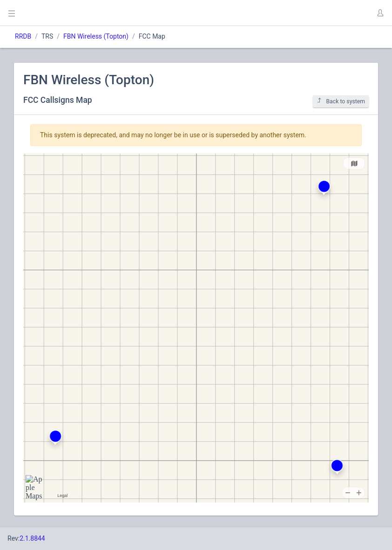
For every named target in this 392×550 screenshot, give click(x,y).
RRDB (23, 36)
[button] (380, 13)
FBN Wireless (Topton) (96, 36)
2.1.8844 (32, 538)
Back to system (341, 101)
